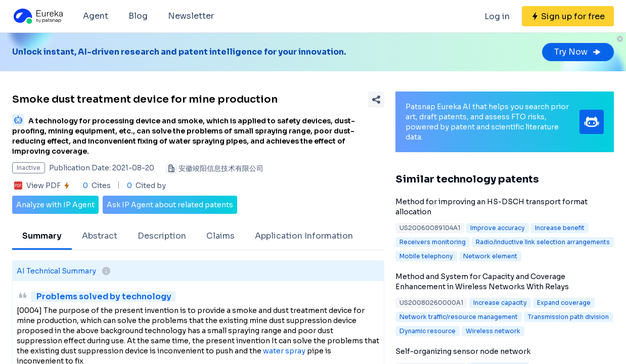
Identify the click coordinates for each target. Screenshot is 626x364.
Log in (497, 16)
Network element (490, 256)
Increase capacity (500, 303)
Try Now (578, 52)
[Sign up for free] (568, 16)
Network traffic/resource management (459, 317)
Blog (138, 16)
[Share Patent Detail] (376, 100)
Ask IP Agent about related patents (170, 205)
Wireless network (493, 331)
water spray (284, 351)
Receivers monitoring (433, 242)
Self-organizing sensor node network (463, 351)
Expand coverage (564, 303)
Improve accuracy (498, 228)
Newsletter (191, 16)
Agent (96, 16)
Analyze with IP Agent (55, 205)
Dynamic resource (428, 331)
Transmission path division (568, 317)
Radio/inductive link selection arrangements (543, 242)
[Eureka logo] (37, 16)
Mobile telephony (426, 256)
